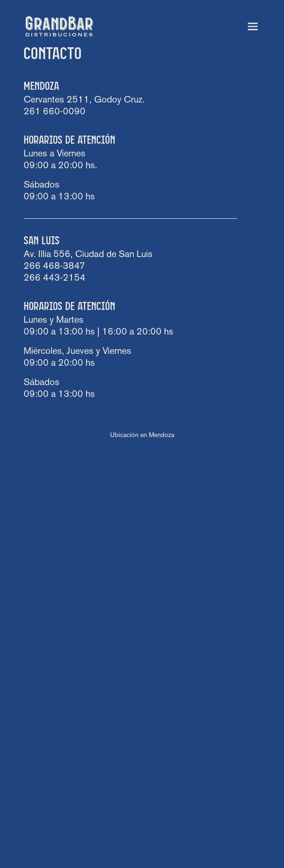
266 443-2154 (55, 278)
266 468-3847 (54, 266)
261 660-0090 (55, 112)
